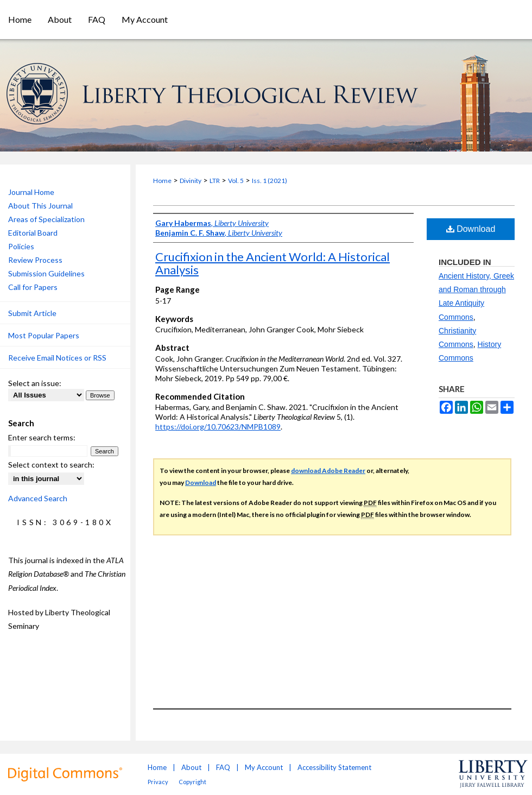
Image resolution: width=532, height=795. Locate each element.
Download (471, 229)
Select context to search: (51, 465)
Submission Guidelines (46, 273)
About (191, 767)
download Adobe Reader (328, 471)
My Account (264, 767)
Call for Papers (33, 287)
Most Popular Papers (44, 335)
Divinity (191, 181)
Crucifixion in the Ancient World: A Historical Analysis (273, 263)
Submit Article (32, 313)
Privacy (158, 782)
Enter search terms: (42, 437)
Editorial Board (33, 233)
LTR (215, 181)
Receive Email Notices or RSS (57, 358)
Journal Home (31, 192)
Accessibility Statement (334, 767)
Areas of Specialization (46, 219)
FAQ (223, 767)
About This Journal (40, 206)
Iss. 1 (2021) (270, 181)
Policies (21, 246)
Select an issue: (35, 383)
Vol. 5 (236, 181)
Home (162, 181)
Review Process (35, 260)
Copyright (192, 782)
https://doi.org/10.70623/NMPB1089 (218, 427)
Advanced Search (38, 498)
